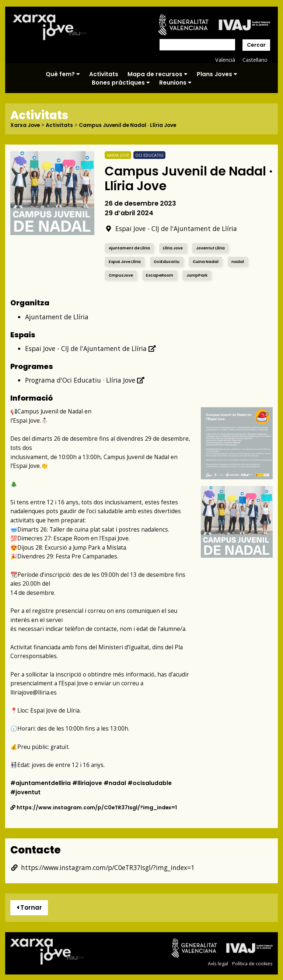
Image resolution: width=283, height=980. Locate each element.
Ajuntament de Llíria (131, 248)
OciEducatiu (169, 261)
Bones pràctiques (121, 83)
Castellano (255, 60)
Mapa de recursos (158, 74)
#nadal (116, 783)
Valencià (225, 60)
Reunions (175, 83)
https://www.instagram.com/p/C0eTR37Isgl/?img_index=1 (94, 807)
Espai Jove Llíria (126, 261)
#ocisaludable (152, 783)
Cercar (256, 45)
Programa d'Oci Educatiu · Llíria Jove (85, 380)
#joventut (26, 792)
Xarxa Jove (25, 125)
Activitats (104, 74)
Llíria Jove (176, 248)
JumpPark (199, 275)
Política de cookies (252, 964)
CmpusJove (121, 275)
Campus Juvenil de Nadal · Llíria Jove (129, 125)
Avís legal (218, 964)
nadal (241, 261)
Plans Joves (217, 74)
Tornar (29, 908)
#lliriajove (88, 783)
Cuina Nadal (208, 261)
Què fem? (63, 74)
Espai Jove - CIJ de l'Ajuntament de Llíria (171, 228)
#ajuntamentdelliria (41, 783)
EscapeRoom (161, 275)
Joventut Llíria (216, 248)
